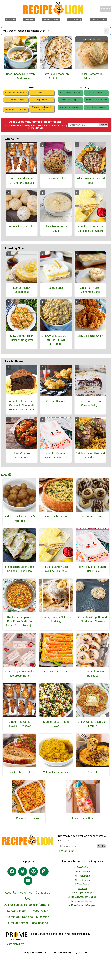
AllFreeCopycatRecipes (82, 893)
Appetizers (42, 100)
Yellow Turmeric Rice (56, 772)
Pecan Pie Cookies (93, 517)
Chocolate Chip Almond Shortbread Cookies (93, 619)
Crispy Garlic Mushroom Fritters (93, 724)
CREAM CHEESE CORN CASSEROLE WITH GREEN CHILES (56, 340)
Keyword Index (17, 911)
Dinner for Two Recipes (96, 100)
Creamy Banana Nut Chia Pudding (56, 619)
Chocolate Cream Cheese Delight (90, 403)
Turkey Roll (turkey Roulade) (93, 674)
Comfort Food (96, 93)
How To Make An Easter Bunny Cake (56, 455)
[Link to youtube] (28, 881)
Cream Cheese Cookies (22, 227)
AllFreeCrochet (82, 872)
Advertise (26, 893)
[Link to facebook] (12, 871)
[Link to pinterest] (33, 871)
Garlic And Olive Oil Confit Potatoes (19, 519)
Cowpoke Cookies (56, 178)
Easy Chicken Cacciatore (22, 455)
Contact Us (43, 893)
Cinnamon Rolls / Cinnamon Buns (90, 290)
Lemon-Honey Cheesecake (22, 290)
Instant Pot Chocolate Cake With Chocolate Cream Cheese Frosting (22, 405)
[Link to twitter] (23, 871)
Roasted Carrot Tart (56, 671)
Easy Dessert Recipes (70, 93)
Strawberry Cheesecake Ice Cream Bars (19, 674)
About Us (11, 893)
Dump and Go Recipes (16, 110)
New (6, 475)
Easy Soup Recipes (96, 107)
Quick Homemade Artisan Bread (92, 76)
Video (42, 93)
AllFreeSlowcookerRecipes (82, 897)
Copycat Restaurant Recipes (42, 108)
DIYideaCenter (82, 884)
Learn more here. (15, 944)
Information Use (36, 128)
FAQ (27, 899)
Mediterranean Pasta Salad (56, 724)
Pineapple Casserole (29, 818)
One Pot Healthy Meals (70, 107)
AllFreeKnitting (82, 876)
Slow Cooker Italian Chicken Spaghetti (22, 338)
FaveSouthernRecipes (82, 901)
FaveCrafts (82, 867)
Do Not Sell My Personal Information (27, 905)
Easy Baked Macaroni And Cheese (56, 76)
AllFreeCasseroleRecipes (82, 905)
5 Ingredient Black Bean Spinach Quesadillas (19, 569)
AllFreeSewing (82, 880)
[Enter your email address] (77, 846)
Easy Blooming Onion (90, 336)
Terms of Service (17, 923)
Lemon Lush (56, 288)
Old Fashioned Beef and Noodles (90, 455)
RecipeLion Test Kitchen (16, 93)
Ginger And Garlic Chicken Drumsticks (22, 181)
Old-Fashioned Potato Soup (56, 229)
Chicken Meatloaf (19, 772)
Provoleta (93, 772)
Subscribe (43, 917)
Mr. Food (82, 888)
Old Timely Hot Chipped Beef (90, 181)
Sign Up (103, 125)
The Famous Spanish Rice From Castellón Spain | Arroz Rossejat (19, 621)
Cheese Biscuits (56, 401)
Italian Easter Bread (83, 818)
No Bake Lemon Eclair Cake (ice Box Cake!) (90, 229)
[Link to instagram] (44, 871)
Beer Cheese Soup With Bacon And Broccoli (20, 76)
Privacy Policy (61, 125)
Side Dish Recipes (70, 100)
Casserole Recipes (16, 100)
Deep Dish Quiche (56, 517)
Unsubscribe (40, 923)
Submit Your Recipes (19, 917)
